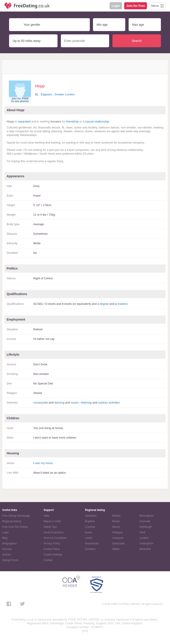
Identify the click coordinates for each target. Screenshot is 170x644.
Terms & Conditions (55, 538)
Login (116, 6)
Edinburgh (146, 527)
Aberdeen (91, 516)
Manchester (92, 544)
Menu (155, 6)
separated (24, 121)
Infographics (9, 544)
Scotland (90, 549)
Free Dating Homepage (16, 516)
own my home (44, 463)
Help (46, 516)
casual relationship (97, 121)
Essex (89, 532)
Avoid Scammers (54, 532)
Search (137, 41)
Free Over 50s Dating (15, 527)
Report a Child (52, 521)
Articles (7, 555)
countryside (41, 403)
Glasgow (117, 532)
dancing (59, 403)
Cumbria (90, 527)
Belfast (116, 516)
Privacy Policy (52, 544)
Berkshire (145, 549)
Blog (5, 538)
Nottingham (146, 544)
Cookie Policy (52, 549)
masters (123, 304)
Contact (48, 560)
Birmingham (147, 516)
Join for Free (136, 6)
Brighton (90, 521)
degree (104, 304)
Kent (142, 532)
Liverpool (118, 538)
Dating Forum (10, 560)
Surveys (7, 549)
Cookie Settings (53, 555)
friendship (72, 121)
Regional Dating (12, 521)
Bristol (116, 521)
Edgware (46, 94)
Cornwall (145, 521)
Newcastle (118, 544)
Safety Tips (50, 527)
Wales (116, 549)
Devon (116, 527)
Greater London (65, 94)
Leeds (89, 538)
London (144, 538)
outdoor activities (109, 403)
